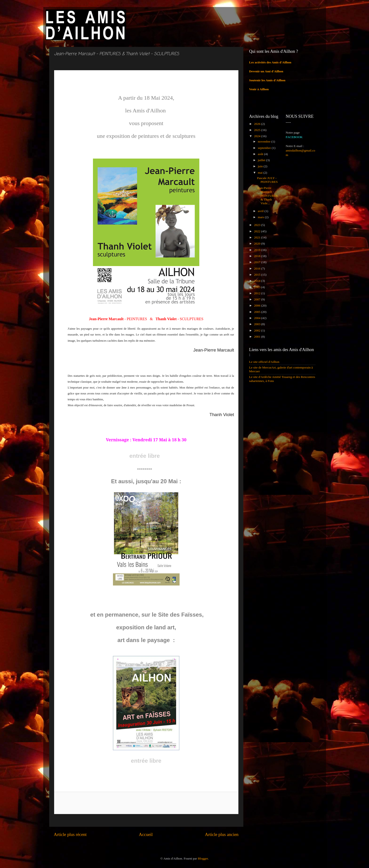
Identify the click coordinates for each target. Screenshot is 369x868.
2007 (257, 299)
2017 (257, 262)
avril (261, 211)
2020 (257, 244)
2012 (257, 293)
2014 (257, 281)
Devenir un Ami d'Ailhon (266, 71)
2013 (257, 287)
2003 (257, 324)
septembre (265, 148)
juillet (262, 160)
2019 (257, 250)
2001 (257, 337)
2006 (257, 305)
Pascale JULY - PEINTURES (267, 180)
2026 (257, 124)
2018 (257, 256)
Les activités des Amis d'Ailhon (270, 62)
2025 (257, 130)
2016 (257, 268)
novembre (265, 141)
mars (261, 217)
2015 (257, 275)
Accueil (146, 834)
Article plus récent (70, 834)
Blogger (203, 858)
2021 (257, 237)
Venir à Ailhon (259, 89)
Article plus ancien (222, 834)
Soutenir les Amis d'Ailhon (267, 80)
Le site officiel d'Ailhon (264, 362)
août (261, 154)
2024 (257, 136)
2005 (257, 312)
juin (261, 166)
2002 (257, 330)
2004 (257, 318)
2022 (257, 231)
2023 (257, 225)
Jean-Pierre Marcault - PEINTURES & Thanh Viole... (267, 196)
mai (261, 173)
